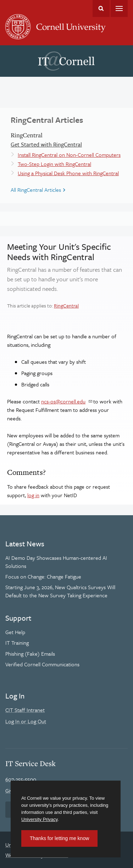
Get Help (15, 632)
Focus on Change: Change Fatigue (43, 576)
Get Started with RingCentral (46, 144)
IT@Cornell (66, 61)
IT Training (17, 643)
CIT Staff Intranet (25, 710)
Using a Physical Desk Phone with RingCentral (68, 173)
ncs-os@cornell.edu (63, 401)
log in (33, 495)
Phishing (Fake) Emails (30, 654)
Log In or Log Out (26, 721)
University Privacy (39, 819)
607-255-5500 (21, 779)
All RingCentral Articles (36, 190)
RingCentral (66, 306)
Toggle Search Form (101, 8)
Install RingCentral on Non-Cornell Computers (69, 155)
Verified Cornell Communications (42, 664)
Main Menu (119, 8)
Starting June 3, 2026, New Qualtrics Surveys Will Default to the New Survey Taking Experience (60, 591)
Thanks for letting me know (59, 838)
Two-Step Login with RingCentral (54, 164)
